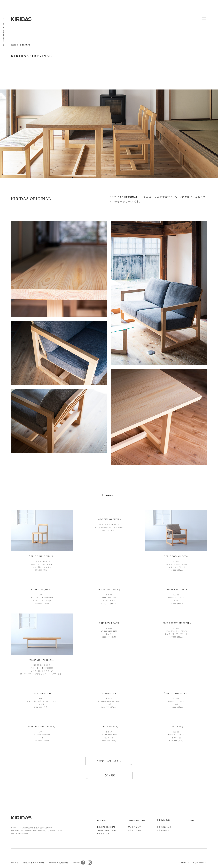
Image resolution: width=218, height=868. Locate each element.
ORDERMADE (103, 834)
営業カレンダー (135, 830)
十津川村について (164, 827)
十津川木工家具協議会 (59, 863)
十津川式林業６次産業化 (34, 863)
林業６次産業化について (167, 830)
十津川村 (15, 863)
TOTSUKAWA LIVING (107, 830)
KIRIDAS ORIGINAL (106, 827)
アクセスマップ (135, 827)
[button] (69, 530)
